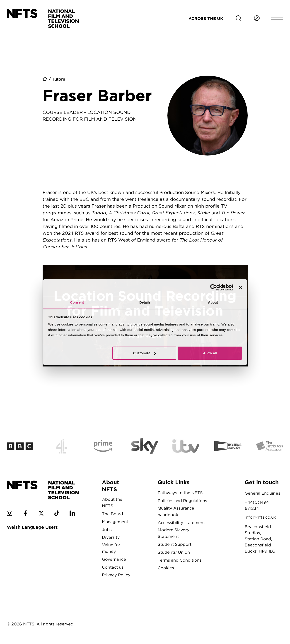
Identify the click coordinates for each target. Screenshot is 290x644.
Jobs (107, 530)
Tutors (58, 79)
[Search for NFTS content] (239, 18)
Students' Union (174, 552)
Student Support (175, 544)
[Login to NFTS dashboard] (257, 18)
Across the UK (206, 18)
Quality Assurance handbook (176, 511)
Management (115, 522)
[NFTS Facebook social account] (25, 514)
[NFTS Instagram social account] (10, 514)
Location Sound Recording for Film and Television (145, 316)
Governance (114, 559)
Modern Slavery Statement (174, 533)
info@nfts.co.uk (260, 517)
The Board (112, 514)
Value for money (111, 548)
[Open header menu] (277, 18)
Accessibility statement (181, 523)
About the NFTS (112, 503)
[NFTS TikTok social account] (57, 514)
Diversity (111, 537)
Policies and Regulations (182, 501)
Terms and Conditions (180, 560)
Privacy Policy (116, 575)
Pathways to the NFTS (180, 493)
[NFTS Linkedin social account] (72, 514)
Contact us (113, 567)
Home (45, 79)
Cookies (166, 568)
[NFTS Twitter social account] (41, 514)
